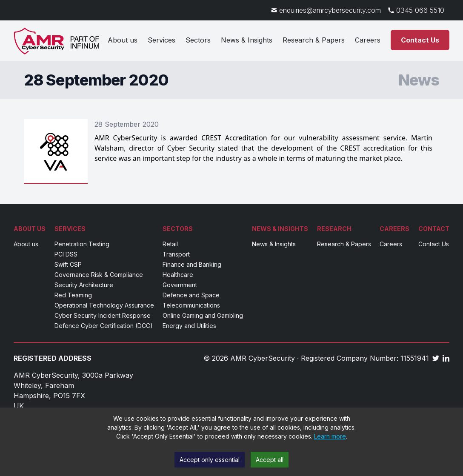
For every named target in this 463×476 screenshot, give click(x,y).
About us (123, 40)
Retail (170, 244)
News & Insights (247, 40)
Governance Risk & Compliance (99, 275)
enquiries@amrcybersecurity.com (330, 10)
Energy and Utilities (189, 326)
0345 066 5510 (420, 10)
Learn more (330, 436)
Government (180, 285)
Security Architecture (84, 285)
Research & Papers (314, 40)
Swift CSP (68, 264)
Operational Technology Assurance (104, 305)
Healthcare (178, 275)
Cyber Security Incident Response (103, 315)
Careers (368, 40)
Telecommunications (191, 305)
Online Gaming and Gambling (203, 315)
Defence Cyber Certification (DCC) (104, 326)
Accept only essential (210, 460)
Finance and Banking (192, 264)
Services (161, 40)
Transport (176, 254)
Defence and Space (191, 295)
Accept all (270, 460)
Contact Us (420, 40)
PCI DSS (66, 254)
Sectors (198, 40)
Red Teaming (73, 295)
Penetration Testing (82, 244)
